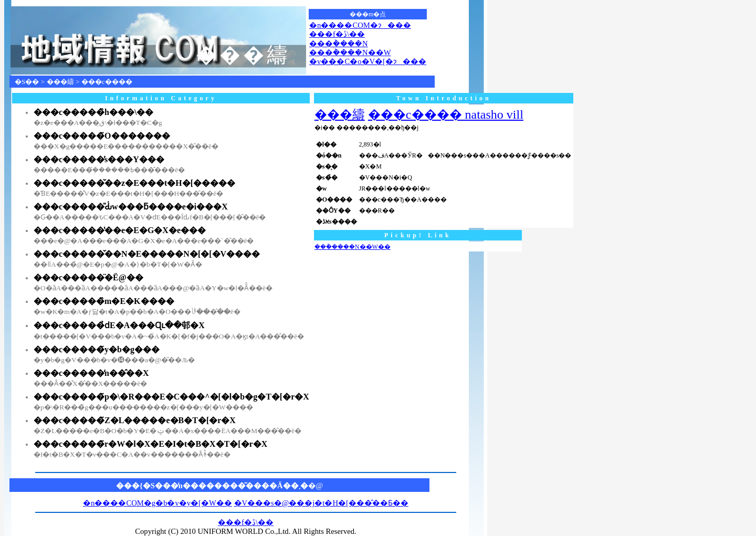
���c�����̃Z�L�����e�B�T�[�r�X (135, 420)
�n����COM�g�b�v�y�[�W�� (157, 503)
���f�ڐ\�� (337, 34)
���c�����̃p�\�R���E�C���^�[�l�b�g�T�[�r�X (171, 397)
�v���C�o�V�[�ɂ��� (368, 61)
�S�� (27, 82)
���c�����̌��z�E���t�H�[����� (134, 183)
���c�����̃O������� (102, 136)
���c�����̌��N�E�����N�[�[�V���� (147, 254)
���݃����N (339, 44)
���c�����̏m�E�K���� (104, 301)
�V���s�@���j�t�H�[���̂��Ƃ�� (321, 503)
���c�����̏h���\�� (93, 112)
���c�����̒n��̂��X (91, 373)
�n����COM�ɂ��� (360, 25)
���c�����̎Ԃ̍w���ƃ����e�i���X (131, 207)
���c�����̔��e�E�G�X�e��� (120, 230)
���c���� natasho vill (446, 114)
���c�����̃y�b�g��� (97, 349)
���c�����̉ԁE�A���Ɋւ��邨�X (119, 325)
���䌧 (60, 82)
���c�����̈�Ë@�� (88, 277)
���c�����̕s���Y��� (99, 159)
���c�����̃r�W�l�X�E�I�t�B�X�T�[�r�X (150, 444)
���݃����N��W (350, 52)
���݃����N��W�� (353, 247)
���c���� (107, 82)
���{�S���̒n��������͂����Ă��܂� (212, 486)
